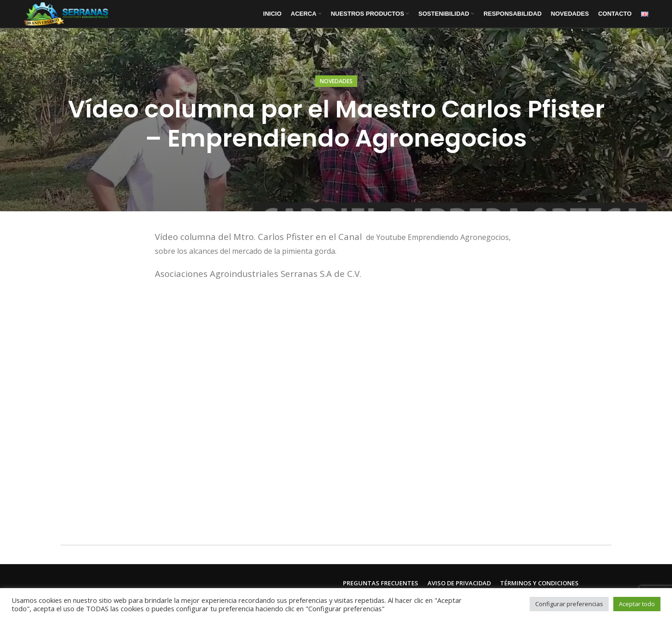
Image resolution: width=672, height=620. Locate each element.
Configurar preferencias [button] (569, 604)
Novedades (336, 81)
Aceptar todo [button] (637, 604)
